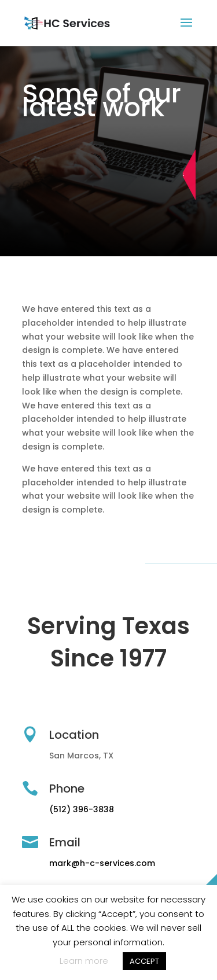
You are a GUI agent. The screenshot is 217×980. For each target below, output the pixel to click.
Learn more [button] (84, 961)
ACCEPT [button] (144, 961)
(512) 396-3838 (82, 809)
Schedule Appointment (193, 175)
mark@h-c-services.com (102, 863)
